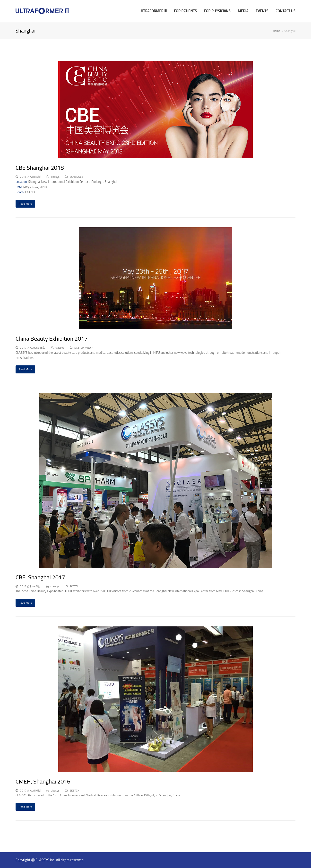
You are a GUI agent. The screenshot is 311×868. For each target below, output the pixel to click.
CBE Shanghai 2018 (40, 168)
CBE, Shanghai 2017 (40, 577)
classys (55, 177)
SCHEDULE (76, 177)
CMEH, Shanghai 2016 (43, 781)
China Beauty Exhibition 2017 (52, 338)
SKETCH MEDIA (84, 348)
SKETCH (74, 586)
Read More (25, 204)
